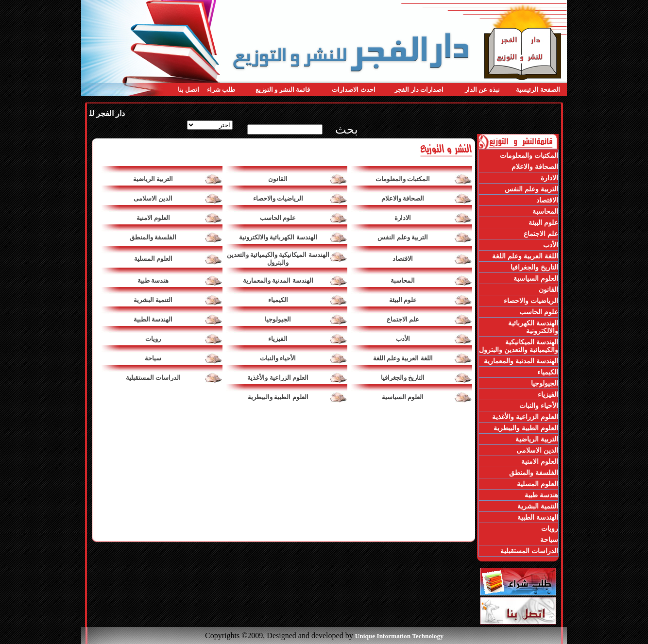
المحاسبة (403, 280)
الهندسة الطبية (153, 319)
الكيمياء (278, 300)
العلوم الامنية (153, 218)
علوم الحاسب (278, 218)
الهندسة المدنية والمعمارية (278, 280)
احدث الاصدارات (353, 90)
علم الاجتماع (403, 319)
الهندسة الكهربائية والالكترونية (278, 237)
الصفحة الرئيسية (538, 90)
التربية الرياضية (153, 179)
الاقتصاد (403, 259)
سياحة (153, 358)
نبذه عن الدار (482, 90)
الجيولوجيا (278, 319)
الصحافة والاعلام (403, 198)
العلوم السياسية (403, 397)
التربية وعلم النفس (403, 237)
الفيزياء (278, 339)
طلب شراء (221, 90)
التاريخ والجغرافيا (403, 378)
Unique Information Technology (399, 636)
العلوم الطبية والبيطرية (278, 397)
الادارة (403, 218)
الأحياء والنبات (278, 358)
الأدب (403, 339)
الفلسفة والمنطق (153, 237)
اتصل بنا (188, 90)
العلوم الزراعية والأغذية (278, 378)
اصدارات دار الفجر (419, 90)
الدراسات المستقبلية (153, 378)
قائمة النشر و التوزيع (283, 90)
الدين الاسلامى (153, 198)
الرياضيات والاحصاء (278, 198)
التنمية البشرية (153, 300)
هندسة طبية (153, 280)
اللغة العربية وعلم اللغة (403, 358)
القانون (278, 179)
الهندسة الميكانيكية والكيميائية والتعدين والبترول (278, 259)
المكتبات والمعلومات (403, 179)
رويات (153, 339)
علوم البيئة (403, 300)
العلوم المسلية (153, 259)
